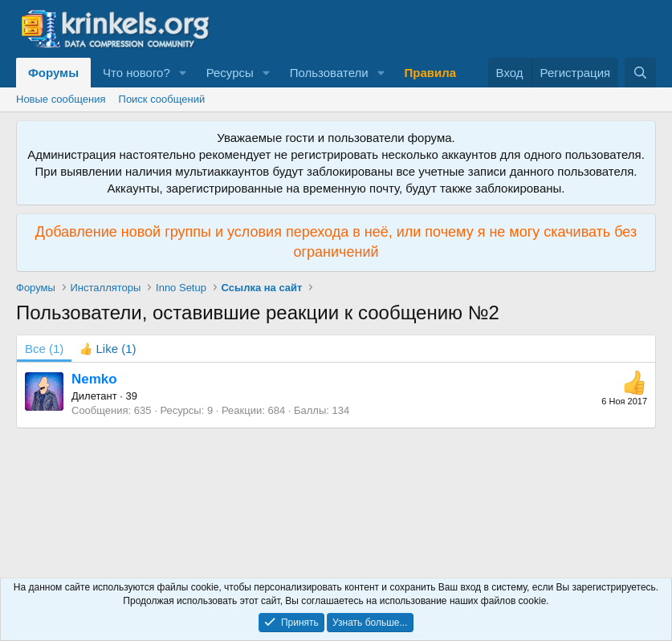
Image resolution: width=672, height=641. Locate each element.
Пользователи (329, 73)
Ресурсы (230, 73)
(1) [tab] (44, 349)
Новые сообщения (61, 99)
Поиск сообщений (162, 99)
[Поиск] (640, 73)
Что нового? (136, 73)
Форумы (53, 73)
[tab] (108, 349)
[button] (183, 73)
